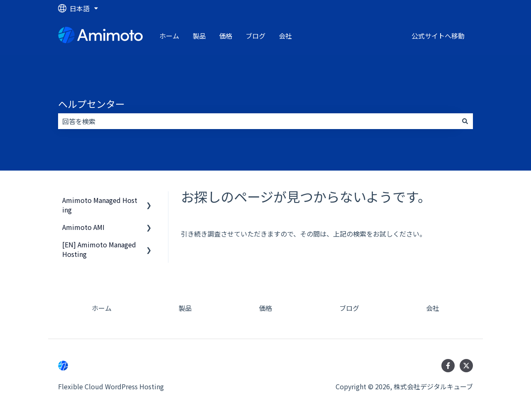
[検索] (465, 121)
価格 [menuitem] (265, 308)
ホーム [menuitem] (102, 308)
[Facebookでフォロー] (448, 366)
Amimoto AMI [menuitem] (83, 227)
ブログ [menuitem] (349, 308)
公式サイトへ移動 (438, 36)
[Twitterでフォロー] (466, 366)
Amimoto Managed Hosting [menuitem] (100, 205)
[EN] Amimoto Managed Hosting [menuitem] (99, 249)
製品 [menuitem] (185, 308)
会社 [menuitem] (433, 308)
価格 (226, 36)
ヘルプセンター (91, 104)
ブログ (256, 36)
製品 (199, 36)
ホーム (169, 36)
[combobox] (258, 121)
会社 (285, 36)
